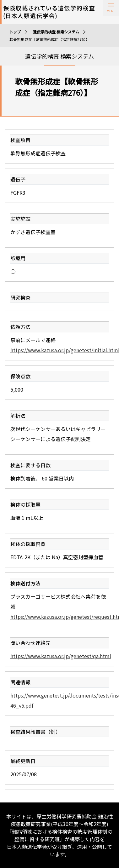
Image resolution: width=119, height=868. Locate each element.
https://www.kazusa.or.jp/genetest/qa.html (61, 656)
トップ (15, 32)
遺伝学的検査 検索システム (56, 32)
